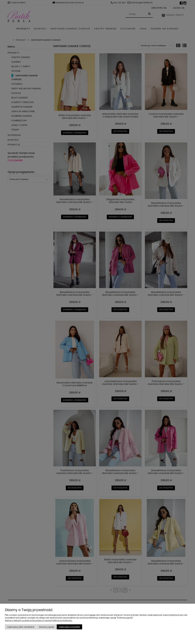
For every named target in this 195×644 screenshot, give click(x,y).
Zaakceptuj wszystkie (69, 627)
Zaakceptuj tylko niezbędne (21, 627)
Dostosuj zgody (46, 627)
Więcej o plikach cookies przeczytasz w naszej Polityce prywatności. (39, 620)
